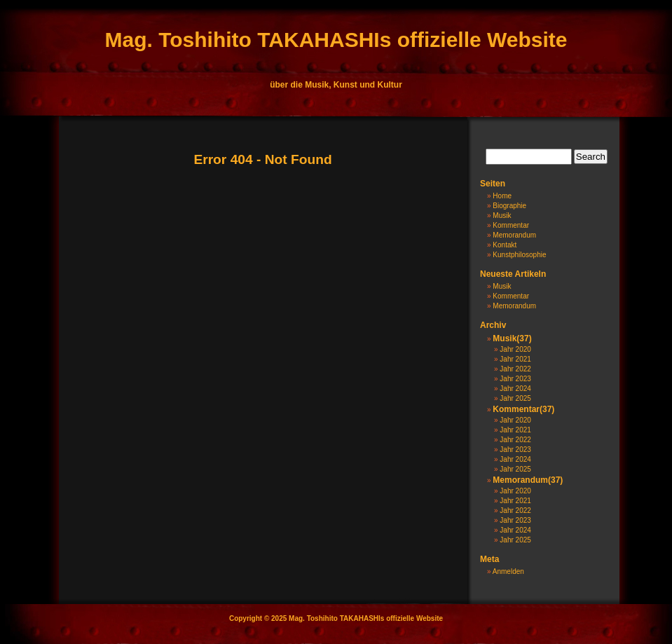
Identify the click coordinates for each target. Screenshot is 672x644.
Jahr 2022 (515, 369)
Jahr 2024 (515, 389)
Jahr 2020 (515, 349)
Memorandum (514, 235)
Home (502, 196)
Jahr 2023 (515, 379)
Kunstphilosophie (519, 255)
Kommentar (511, 225)
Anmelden (508, 571)
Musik (502, 215)
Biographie (509, 206)
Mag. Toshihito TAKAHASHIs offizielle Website (336, 40)
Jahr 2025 (515, 398)
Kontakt (505, 245)
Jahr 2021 (515, 359)
